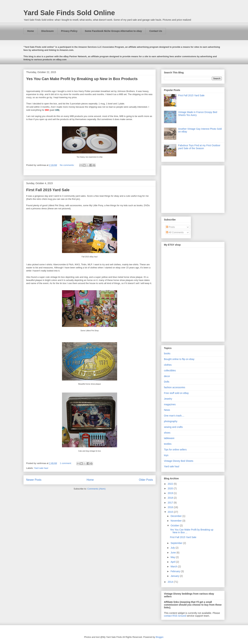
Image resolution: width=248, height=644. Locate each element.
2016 (171, 507)
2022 (171, 484)
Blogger (159, 637)
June (173, 553)
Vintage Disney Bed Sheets (179, 461)
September (177, 543)
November (176, 521)
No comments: (67, 165)
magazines (170, 404)
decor (167, 376)
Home (31, 31)
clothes (168, 365)
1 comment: (66, 463)
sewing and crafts (173, 427)
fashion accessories (175, 387)
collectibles (170, 370)
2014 (171, 582)
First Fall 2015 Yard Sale (48, 190)
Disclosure (48, 31)
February (176, 571)
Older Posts (146, 480)
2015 (171, 512)
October (175, 525)
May (173, 557)
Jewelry (168, 399)
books (167, 353)
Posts (170, 227)
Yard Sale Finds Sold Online (69, 13)
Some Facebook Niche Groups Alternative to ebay (113, 31)
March (174, 566)
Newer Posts (34, 480)
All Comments (175, 232)
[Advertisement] (185, 188)
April (173, 562)
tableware (169, 438)
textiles (168, 444)
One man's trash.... (174, 416)
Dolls (167, 382)
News (167, 410)
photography (171, 421)
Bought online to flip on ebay (179, 359)
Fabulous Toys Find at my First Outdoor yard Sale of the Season (199, 147)
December (176, 516)
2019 (171, 493)
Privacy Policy (69, 31)
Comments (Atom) (96, 489)
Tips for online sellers (175, 450)
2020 (171, 488)
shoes (167, 433)
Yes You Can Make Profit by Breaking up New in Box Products (82, 79)
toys (166, 455)
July (173, 548)
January (175, 576)
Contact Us (156, 31)
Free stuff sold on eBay (176, 393)
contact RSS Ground (175, 616)
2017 (171, 503)
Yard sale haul (41, 468)
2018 (171, 498)
